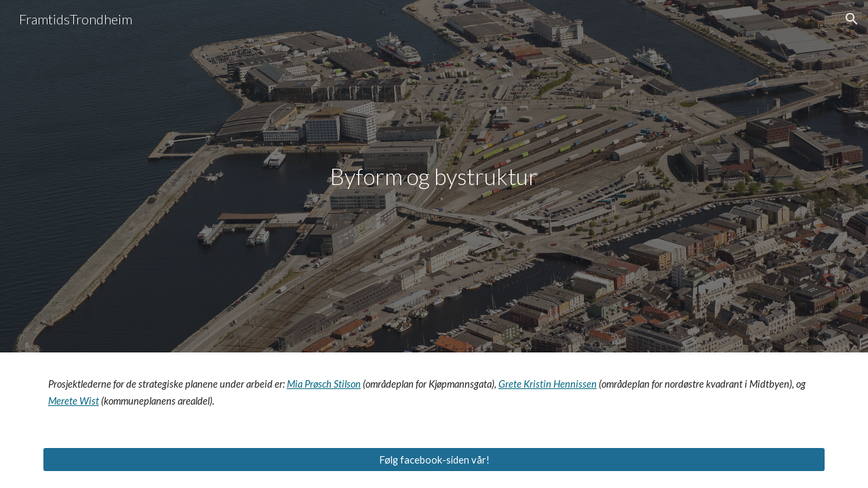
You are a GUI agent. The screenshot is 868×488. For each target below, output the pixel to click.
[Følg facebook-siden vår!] (434, 460)
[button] (852, 19)
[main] (434, 177)
